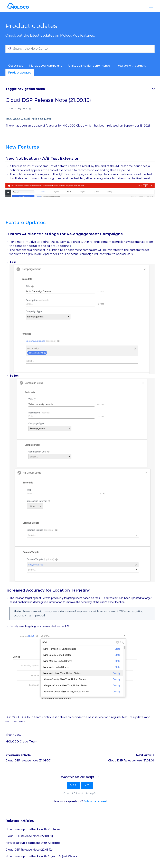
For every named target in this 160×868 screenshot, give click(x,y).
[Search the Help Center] (80, 49)
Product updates (20, 73)
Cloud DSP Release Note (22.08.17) (29, 836)
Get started (16, 66)
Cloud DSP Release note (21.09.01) (131, 761)
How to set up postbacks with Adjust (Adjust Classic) (42, 856)
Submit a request (96, 801)
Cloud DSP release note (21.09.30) (28, 761)
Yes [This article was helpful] (73, 785)
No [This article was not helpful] (87, 785)
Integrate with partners (131, 66)
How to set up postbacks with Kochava (33, 829)
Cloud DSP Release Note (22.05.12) (29, 850)
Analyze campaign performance (89, 66)
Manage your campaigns (46, 66)
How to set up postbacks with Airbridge (33, 843)
